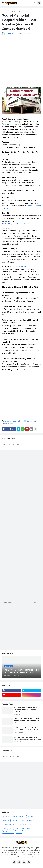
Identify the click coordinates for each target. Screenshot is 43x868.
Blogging (6, 820)
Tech (17, 828)
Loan (5, 828)
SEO (11, 828)
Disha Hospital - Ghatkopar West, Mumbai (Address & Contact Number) (27, 738)
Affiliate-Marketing (18, 817)
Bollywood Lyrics (18, 820)
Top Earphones (8, 832)
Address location (14, 11)
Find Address (24, 421)
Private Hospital (7, 424)
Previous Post (8, 602)
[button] (3, 3)
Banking (30, 817)
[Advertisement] (21, 60)
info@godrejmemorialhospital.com (16, 224)
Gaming (31, 824)
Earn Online (31, 820)
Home (4, 11)
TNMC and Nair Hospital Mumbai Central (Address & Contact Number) (27, 729)
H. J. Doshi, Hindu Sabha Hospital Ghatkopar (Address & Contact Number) (26, 710)
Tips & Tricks (26, 828)
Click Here (22, 267)
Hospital (33, 421)
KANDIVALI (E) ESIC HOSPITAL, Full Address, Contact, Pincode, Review (26, 720)
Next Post (37, 602)
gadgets (19, 832)
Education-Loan (8, 824)
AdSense (6, 817)
